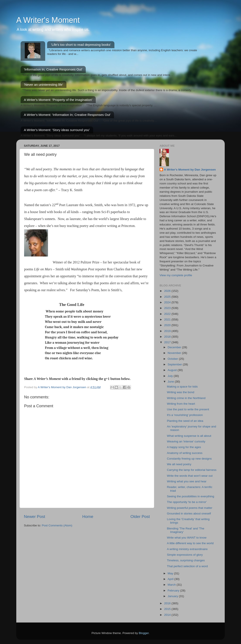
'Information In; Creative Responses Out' (53, 69)
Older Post (140, 517)
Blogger (144, 633)
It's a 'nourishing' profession (185, 415)
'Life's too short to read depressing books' (81, 45)
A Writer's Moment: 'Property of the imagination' (58, 100)
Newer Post (35, 517)
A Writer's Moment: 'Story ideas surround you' (57, 130)
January (173, 596)
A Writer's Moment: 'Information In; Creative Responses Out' (67, 115)
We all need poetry (179, 464)
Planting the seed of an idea (185, 421)
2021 (168, 320)
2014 (168, 615)
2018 (168, 337)
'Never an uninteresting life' (43, 85)
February (174, 591)
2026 (168, 291)
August (173, 370)
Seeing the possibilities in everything (191, 496)
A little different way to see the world (190, 543)
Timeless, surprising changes (186, 560)
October (173, 359)
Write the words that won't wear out (190, 476)
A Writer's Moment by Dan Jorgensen (190, 170)
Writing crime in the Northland (186, 398)
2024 (168, 302)
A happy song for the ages (184, 447)
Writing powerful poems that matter (190, 508)
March (172, 585)
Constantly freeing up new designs (189, 459)
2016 (168, 603)
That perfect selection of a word (187, 566)
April (171, 579)
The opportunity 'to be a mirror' (187, 502)
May (171, 573)
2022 (168, 314)
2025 (168, 297)
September (175, 364)
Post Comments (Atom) (57, 525)
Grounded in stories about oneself (189, 513)
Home (88, 517)
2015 (168, 609)
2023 (168, 308)
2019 (168, 331)
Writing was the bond (181, 392)
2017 (168, 342)
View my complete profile (176, 275)
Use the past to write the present (188, 409)
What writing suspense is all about (189, 436)
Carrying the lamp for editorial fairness (192, 470)
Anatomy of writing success (185, 453)
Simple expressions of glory (185, 555)
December (175, 347)
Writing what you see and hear (187, 481)
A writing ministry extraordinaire (187, 549)
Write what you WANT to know (187, 538)
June (171, 382)
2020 (168, 325)
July (171, 376)
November (175, 353)
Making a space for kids (182, 387)
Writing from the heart (181, 404)
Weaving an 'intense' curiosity (186, 441)
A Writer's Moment (48, 20)
